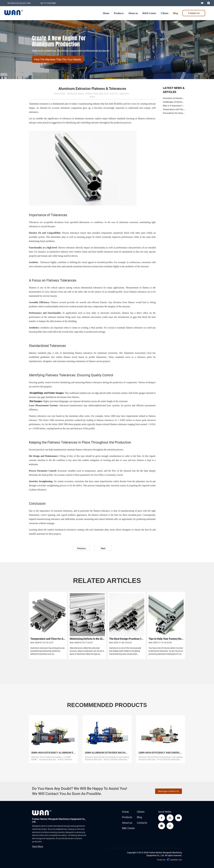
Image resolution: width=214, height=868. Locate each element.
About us (127, 823)
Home (125, 812)
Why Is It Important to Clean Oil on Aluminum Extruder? (174, 106)
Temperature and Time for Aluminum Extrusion (174, 109)
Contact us (194, 13)
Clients (141, 812)
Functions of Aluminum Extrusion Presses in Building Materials (174, 98)
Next (103, 548)
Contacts (142, 823)
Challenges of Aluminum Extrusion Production (174, 102)
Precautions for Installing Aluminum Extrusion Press (174, 113)
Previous (81, 548)
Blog (139, 817)
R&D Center (128, 828)
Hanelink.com (176, 860)
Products (127, 817)
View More (38, 846)
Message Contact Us (169, 791)
